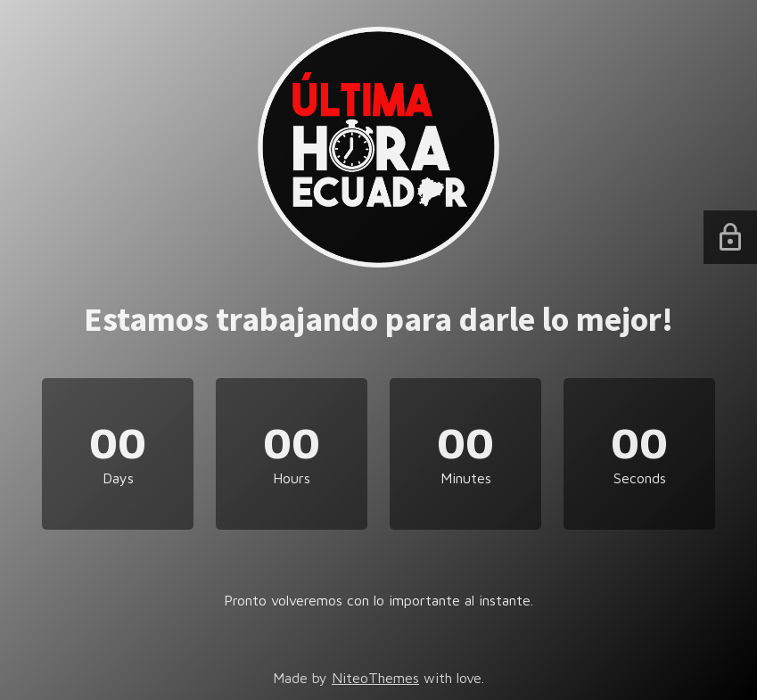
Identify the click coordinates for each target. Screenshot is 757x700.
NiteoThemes (375, 678)
